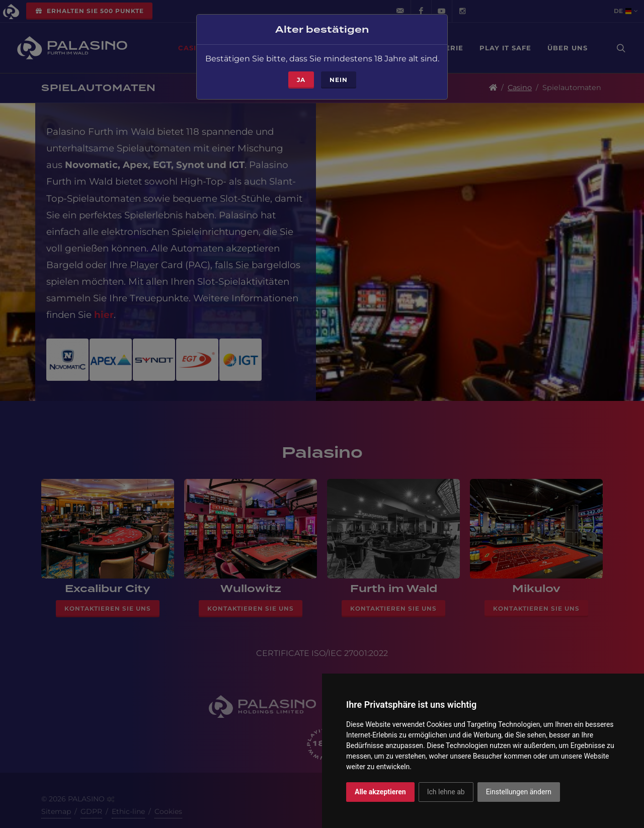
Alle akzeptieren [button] (380, 792)
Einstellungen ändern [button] (519, 792)
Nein (339, 69)
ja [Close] (301, 69)
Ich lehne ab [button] (446, 792)
